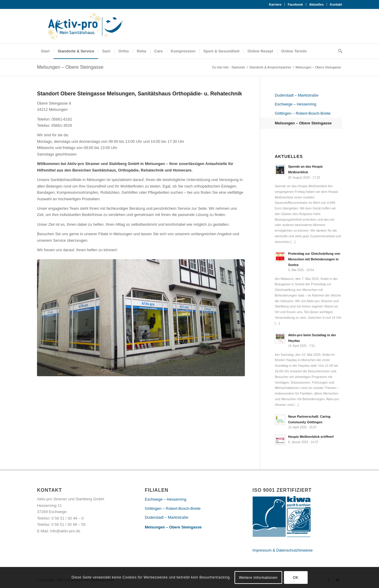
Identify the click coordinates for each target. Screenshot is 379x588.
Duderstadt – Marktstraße (297, 95)
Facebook (295, 4)
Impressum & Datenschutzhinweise (283, 550)
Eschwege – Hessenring (296, 104)
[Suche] (338, 51)
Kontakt (336, 4)
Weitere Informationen (258, 578)
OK (296, 578)
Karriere (275, 4)
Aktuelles (316, 4)
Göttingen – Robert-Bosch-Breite (303, 113)
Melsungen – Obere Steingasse (70, 67)
